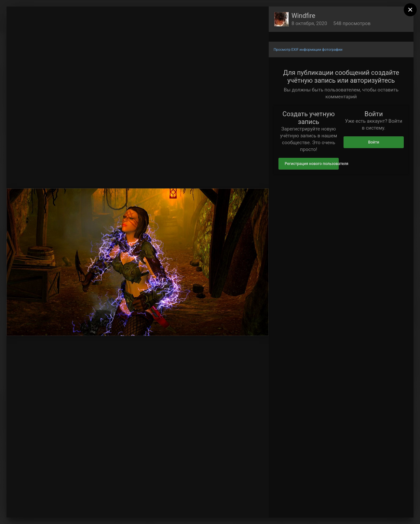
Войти (373, 142)
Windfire (303, 16)
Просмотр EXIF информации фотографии (308, 50)
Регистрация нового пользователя (312, 164)
